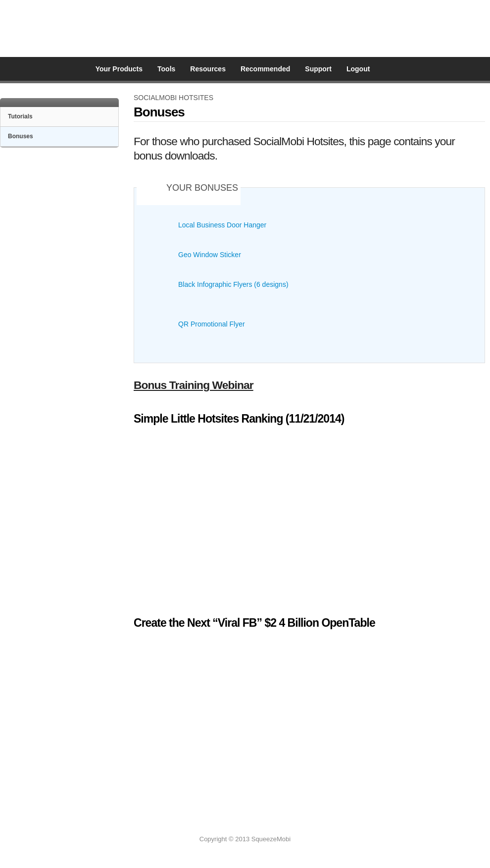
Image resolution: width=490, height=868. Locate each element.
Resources (208, 69)
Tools (166, 69)
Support (318, 69)
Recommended (265, 69)
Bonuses (21, 136)
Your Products (119, 69)
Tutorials (20, 116)
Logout (358, 69)
